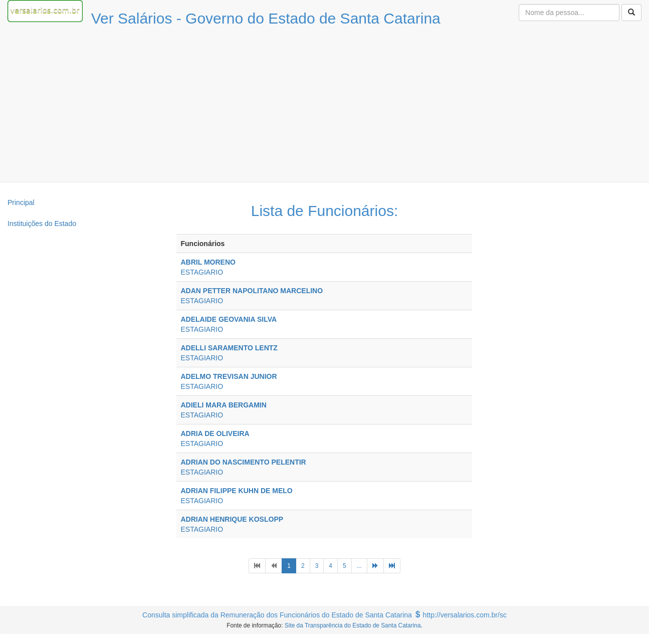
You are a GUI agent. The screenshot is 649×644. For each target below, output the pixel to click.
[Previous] (257, 566)
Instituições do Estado (42, 224)
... (359, 566)
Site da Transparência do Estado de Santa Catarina (353, 625)
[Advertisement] (325, 107)
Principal (21, 202)
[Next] (375, 566)
